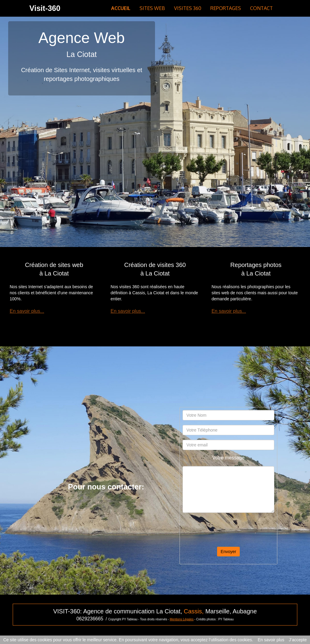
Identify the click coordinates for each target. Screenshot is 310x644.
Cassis (193, 611)
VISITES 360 (188, 8)
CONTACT (261, 8)
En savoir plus (271, 640)
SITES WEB (152, 8)
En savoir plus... (27, 311)
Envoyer (228, 552)
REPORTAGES (226, 8)
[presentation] (229, 529)
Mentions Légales (182, 619)
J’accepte (298, 640)
